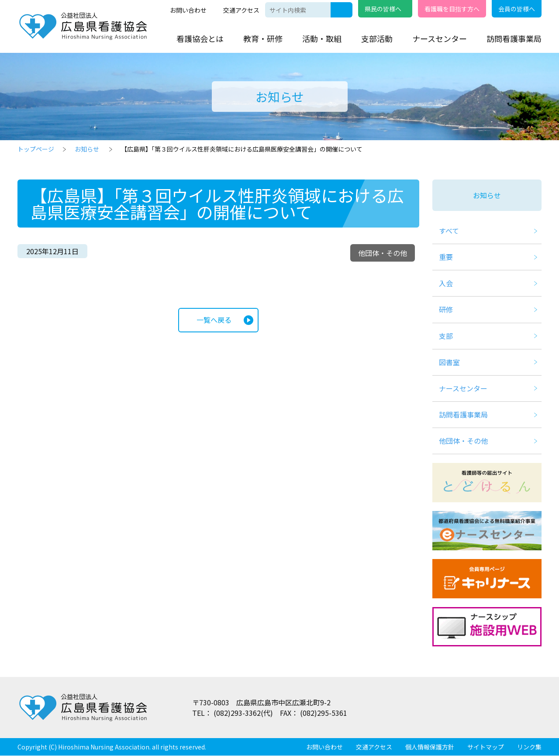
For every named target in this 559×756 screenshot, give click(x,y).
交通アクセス (241, 10)
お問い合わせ (188, 10)
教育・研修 (263, 38)
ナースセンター (440, 38)
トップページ (36, 149)
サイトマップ (486, 747)
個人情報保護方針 (430, 747)
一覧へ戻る (214, 320)
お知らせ (87, 149)
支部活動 (377, 38)
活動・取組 (322, 38)
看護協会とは (200, 38)
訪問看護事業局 (514, 38)
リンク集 (529, 747)
